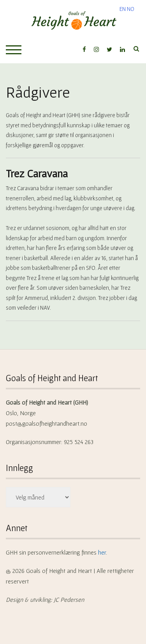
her (102, 552)
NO (131, 9)
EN (123, 9)
